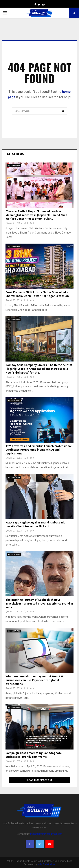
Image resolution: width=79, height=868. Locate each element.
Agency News (14, 166)
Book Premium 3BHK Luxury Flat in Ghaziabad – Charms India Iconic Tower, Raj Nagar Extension (37, 294)
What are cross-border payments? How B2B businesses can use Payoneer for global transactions (35, 680)
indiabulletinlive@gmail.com (46, 834)
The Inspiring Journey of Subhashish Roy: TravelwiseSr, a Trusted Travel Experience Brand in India (39, 604)
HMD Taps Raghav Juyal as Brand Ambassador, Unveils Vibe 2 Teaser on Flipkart (36, 525)
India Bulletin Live (46, 864)
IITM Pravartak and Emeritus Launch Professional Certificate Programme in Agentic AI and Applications (38, 450)
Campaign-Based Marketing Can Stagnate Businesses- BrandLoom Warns (34, 755)
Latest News (15, 154)
